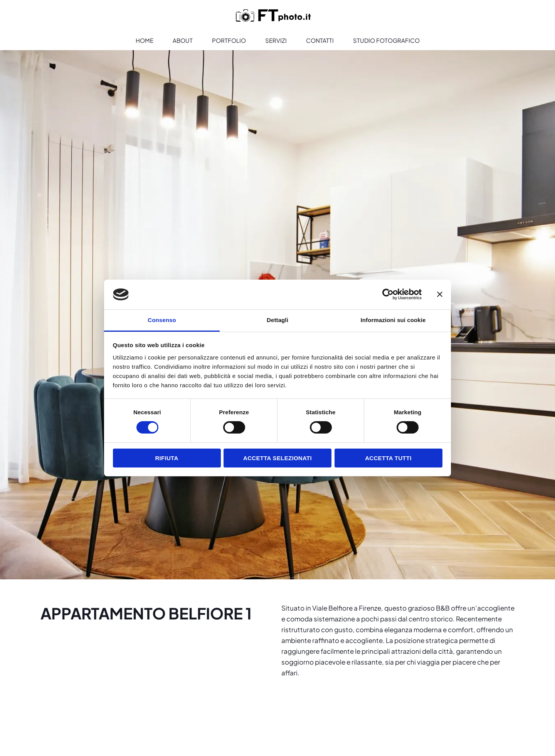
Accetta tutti (388, 458)
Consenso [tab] (162, 320)
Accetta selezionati (277, 458)
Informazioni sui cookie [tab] (393, 320)
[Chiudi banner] (440, 294)
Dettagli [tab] (277, 320)
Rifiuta (166, 458)
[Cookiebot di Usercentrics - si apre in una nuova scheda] (388, 294)
